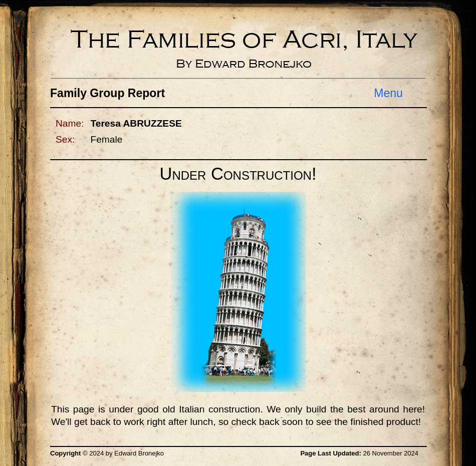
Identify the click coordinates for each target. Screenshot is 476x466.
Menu (388, 93)
